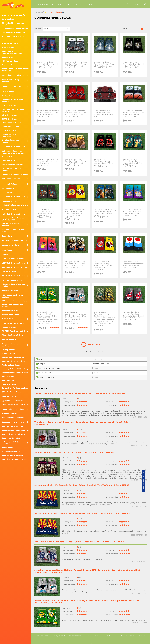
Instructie (142, 636)
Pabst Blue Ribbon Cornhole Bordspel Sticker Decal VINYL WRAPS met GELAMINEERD (80, 542)
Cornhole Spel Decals (11, 127)
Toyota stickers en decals (13, 36)
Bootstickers (8, 96)
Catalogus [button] (57, 4)
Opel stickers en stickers (13, 323)
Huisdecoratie (8, 192)
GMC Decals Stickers (11, 179)
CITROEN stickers (10, 119)
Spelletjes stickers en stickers (15, 174)
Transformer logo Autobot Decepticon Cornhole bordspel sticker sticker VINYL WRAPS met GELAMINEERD (83, 423)
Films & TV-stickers (10, 314)
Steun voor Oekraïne (11, 438)
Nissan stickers (9, 319)
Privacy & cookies (75, 636)
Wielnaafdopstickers (11, 452)
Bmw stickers (8, 19)
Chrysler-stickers (9, 115)
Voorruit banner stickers (13, 455)
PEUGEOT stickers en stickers (15, 331)
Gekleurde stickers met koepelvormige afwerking (13, 152)
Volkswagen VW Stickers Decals (13, 443)
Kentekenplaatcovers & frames (15, 267)
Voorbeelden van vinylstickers (15, 373)
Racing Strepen (9, 354)
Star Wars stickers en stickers (15, 405)
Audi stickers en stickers (13, 75)
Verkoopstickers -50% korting (15, 369)
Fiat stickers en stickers (12, 165)
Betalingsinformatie (59, 636)
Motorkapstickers (10, 201)
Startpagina (42, 4)
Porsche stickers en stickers (11, 345)
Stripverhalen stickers (12, 123)
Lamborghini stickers (11, 245)
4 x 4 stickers (8, 48)
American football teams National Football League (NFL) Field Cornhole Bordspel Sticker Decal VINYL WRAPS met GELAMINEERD (88, 602)
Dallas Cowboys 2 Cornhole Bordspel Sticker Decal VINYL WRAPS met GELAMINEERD (80, 393)
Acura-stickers (8, 57)
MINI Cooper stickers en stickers (12, 296)
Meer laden (91, 345)
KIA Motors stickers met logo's (15, 240)
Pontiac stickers (9, 339)
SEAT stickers (8, 377)
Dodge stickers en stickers (14, 33)
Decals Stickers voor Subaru (11, 141)
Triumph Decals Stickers (13, 427)
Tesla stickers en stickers (13, 418)
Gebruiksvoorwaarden (93, 636)
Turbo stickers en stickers (13, 434)
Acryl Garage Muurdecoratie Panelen (12, 52)
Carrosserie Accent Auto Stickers (13, 101)
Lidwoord (80, 4)
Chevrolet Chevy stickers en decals (14, 24)
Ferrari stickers (9, 161)
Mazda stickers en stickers (14, 276)
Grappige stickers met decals (12, 169)
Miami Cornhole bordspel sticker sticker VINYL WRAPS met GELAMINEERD (74, 453)
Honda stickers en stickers (14, 197)
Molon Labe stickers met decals (13, 306)
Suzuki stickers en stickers (14, 409)
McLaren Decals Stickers (13, 280)
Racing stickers (9, 350)
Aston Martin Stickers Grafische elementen (16, 70)
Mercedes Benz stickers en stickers (14, 285)
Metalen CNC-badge (11, 291)
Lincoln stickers (9, 271)
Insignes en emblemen (12, 86)
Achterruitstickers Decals (13, 357)
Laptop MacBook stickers (13, 259)
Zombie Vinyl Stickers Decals (15, 459)
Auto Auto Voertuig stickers (10, 81)
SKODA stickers (9, 384)
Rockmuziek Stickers (11, 365)
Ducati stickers (9, 157)
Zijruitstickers (8, 380)
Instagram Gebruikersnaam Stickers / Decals (14, 219)
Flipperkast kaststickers (13, 335)
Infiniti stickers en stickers (14, 214)
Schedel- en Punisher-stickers (15, 388)
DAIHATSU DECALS (10, 131)
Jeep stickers (8, 236)
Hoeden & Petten (9, 184)
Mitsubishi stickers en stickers (15, 301)
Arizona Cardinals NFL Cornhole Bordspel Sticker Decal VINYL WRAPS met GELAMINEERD (82, 485)
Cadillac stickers (9, 105)
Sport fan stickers (10, 396)
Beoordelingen (130, 636)
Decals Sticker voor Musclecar (15, 29)
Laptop (5, 255)
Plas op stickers (9, 327)
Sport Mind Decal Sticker (13, 401)
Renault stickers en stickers (14, 361)
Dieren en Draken (10, 65)
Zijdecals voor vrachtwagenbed (16, 430)
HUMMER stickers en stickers (15, 205)
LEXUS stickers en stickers (14, 263)
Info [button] (91, 4)
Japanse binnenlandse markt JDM (15, 231)
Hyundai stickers (9, 210)
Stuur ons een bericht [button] (143, 481)
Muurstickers (8, 448)
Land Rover (7, 250)
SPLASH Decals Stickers (12, 392)
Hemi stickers (8, 188)
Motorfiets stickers (10, 311)
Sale (69, 4)
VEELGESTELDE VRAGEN (113, 636)
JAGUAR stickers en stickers (11, 225)
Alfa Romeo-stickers (11, 61)
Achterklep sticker (10, 414)
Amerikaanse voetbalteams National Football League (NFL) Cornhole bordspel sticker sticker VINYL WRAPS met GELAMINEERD (87, 571)
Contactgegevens (42, 636)
